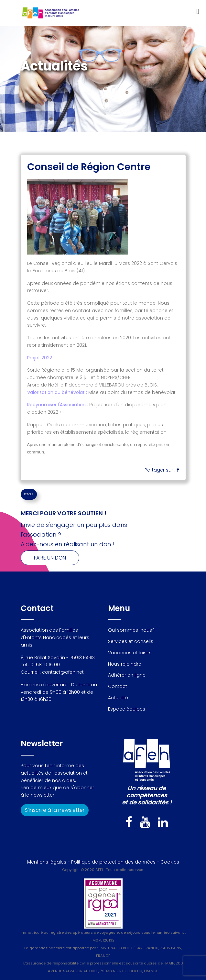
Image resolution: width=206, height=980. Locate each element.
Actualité (118, 698)
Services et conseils (131, 641)
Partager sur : (162, 470)
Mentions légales (47, 862)
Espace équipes (127, 709)
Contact (118, 686)
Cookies (170, 862)
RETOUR (29, 494)
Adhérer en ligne (127, 675)
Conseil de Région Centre (89, 167)
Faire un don (50, 558)
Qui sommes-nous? (131, 630)
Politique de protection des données (113, 862)
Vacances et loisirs (130, 653)
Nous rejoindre (125, 664)
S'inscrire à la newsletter (55, 810)
